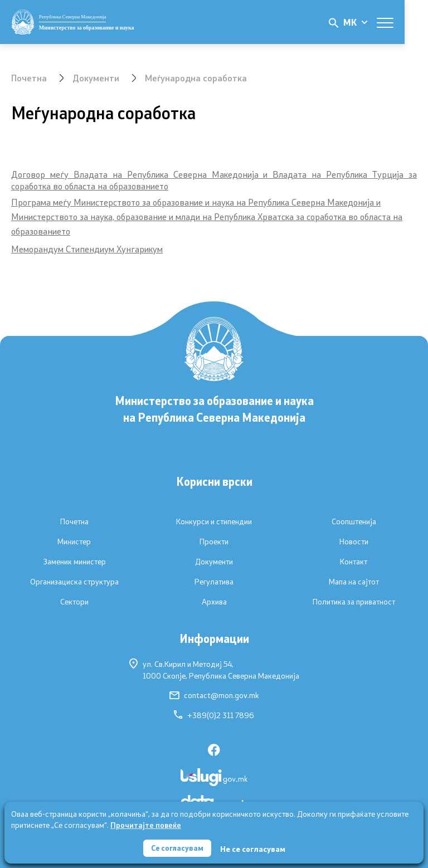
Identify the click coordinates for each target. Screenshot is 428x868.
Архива (214, 602)
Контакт (354, 562)
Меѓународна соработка (197, 78)
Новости (354, 542)
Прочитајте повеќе (146, 824)
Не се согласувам (254, 848)
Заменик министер (74, 562)
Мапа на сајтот (354, 582)
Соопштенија (354, 521)
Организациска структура (74, 582)
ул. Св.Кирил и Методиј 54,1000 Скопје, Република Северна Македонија (214, 669)
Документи (96, 78)
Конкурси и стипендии (214, 521)
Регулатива (214, 582)
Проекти (214, 542)
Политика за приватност (354, 602)
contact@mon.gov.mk (214, 695)
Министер (74, 542)
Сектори (74, 602)
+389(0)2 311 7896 (214, 715)
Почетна (29, 78)
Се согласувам (177, 848)
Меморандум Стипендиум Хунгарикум (87, 249)
